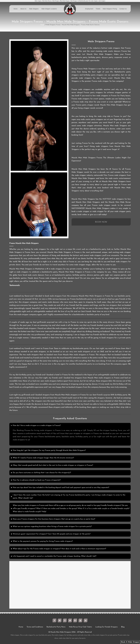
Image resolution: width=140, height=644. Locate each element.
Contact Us (123, 9)
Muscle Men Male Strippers (61, 632)
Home (16, 9)
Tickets (98, 9)
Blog (123, 627)
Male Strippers (34, 9)
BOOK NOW (101, 222)
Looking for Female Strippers (107, 627)
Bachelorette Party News (56, 627)
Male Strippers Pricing (110, 9)
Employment (89, 9)
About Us (23, 9)
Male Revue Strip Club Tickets (80, 627)
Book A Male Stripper (130, 642)
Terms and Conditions (35, 627)
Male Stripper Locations (49, 9)
